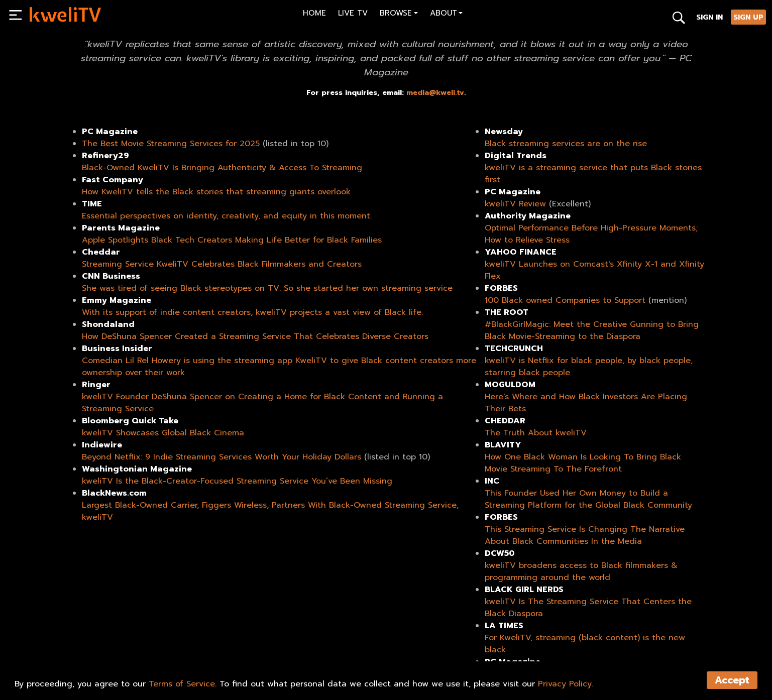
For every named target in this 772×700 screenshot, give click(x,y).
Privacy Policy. (566, 684)
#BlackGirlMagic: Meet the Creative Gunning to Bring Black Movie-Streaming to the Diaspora (592, 330)
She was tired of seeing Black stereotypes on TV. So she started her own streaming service (267, 288)
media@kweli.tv (435, 92)
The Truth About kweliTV (536, 433)
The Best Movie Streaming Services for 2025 (171, 144)
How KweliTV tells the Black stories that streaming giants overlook (216, 192)
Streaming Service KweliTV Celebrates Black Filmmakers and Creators (222, 264)
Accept (732, 680)
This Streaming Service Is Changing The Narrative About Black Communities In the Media (585, 535)
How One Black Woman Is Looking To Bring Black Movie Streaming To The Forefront (583, 463)
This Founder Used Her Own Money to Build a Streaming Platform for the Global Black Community (588, 499)
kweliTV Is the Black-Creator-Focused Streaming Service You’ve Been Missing (237, 481)
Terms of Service (182, 684)
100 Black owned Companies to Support (565, 300)
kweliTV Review (515, 204)
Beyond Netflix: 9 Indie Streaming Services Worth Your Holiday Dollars (222, 457)
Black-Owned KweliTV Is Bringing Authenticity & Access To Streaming (222, 168)
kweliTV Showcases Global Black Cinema (163, 433)
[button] (399, 14)
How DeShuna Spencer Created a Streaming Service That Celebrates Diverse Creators (255, 336)
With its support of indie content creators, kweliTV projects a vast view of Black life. (252, 312)
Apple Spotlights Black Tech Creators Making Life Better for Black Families (232, 240)
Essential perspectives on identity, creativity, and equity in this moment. (227, 216)
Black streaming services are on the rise (566, 144)
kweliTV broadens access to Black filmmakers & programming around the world (581, 571)
